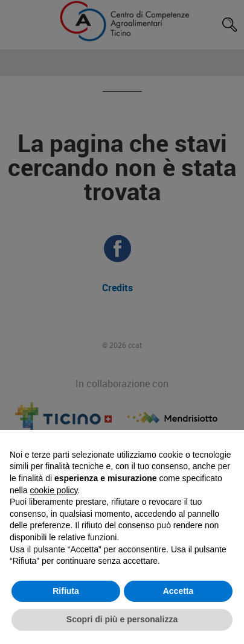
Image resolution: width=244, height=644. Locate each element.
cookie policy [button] (53, 490)
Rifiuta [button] (66, 591)
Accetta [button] (178, 591)
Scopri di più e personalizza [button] (122, 619)
